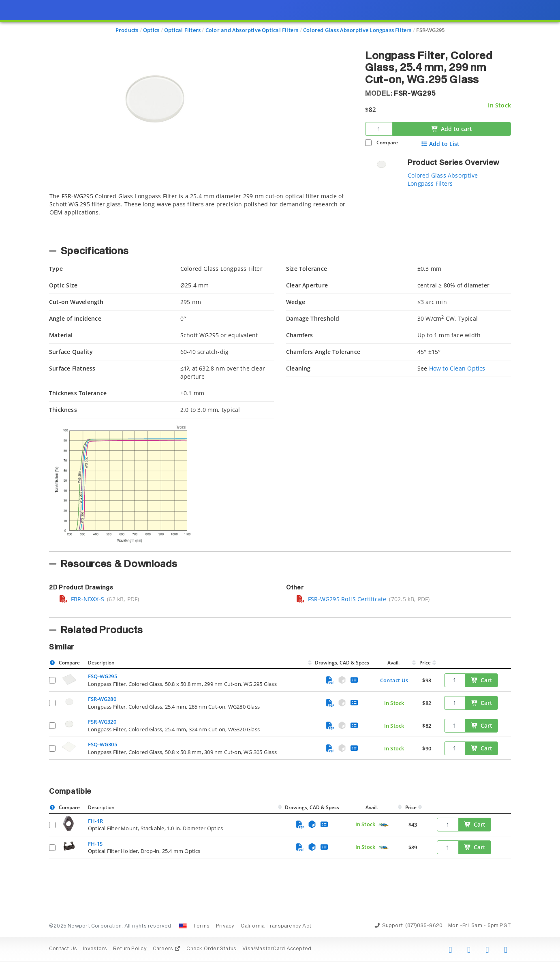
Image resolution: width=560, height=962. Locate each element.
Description (101, 663)
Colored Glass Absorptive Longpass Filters (443, 179)
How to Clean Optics (457, 368)
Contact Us (394, 680)
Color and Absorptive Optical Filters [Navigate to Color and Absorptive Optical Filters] (252, 30)
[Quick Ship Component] (384, 825)
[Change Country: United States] (183, 926)
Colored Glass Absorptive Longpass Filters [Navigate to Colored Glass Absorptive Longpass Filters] (357, 30)
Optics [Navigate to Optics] (151, 30)
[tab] (201, 213)
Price (425, 663)
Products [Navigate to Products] (127, 30)
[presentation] (280, 481)
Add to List (440, 144)
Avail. (394, 663)
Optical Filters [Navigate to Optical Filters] (182, 30)
